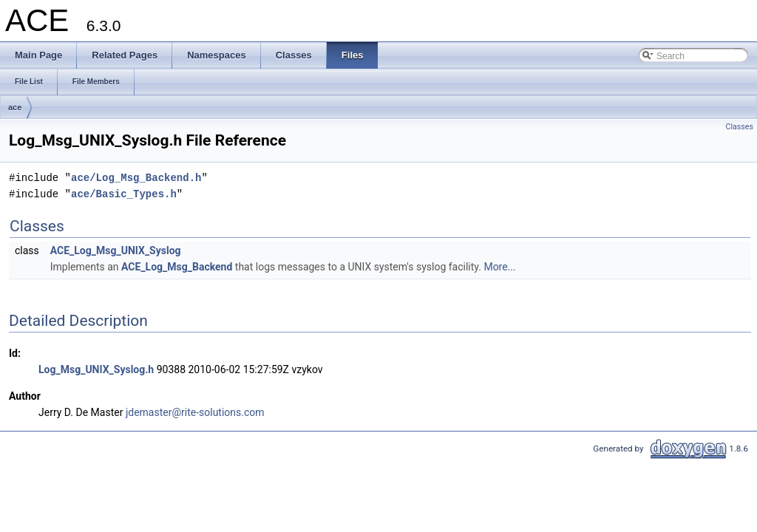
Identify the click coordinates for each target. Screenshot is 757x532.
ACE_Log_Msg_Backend (177, 267)
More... (499, 267)
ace (15, 107)
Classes (740, 127)
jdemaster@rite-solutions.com (195, 412)
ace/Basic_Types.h (124, 194)
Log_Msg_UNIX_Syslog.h (96, 369)
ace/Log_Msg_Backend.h (136, 178)
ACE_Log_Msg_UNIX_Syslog (116, 250)
